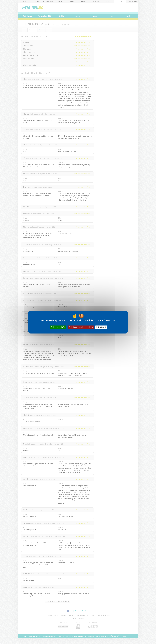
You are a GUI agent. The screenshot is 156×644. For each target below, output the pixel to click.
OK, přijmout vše (58, 327)
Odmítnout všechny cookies (81, 327)
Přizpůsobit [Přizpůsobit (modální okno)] (101, 327)
